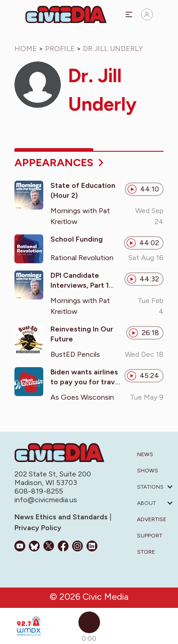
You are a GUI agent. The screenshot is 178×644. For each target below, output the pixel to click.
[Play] (89, 622)
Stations (150, 487)
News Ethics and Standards (62, 517)
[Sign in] (147, 14)
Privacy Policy (38, 528)
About (146, 503)
